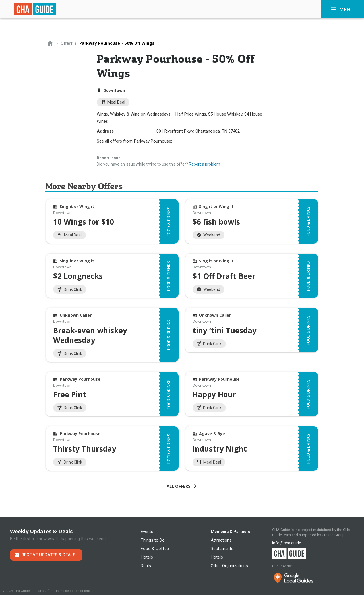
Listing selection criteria (73, 591)
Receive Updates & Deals (48, 555)
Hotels (147, 557)
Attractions (221, 540)
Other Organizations (229, 566)
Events (147, 532)
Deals (146, 566)
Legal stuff (41, 591)
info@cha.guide (287, 543)
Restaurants (222, 549)
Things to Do (153, 540)
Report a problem (204, 164)
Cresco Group (333, 535)
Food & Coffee (155, 549)
